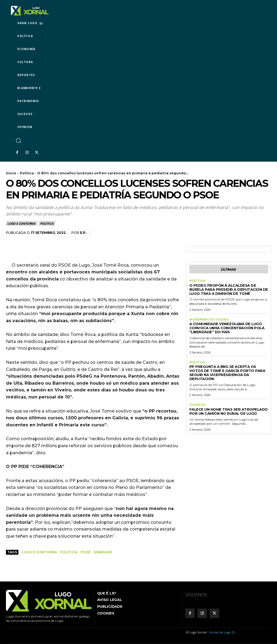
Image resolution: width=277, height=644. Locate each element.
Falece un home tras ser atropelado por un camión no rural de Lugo (229, 411)
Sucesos (197, 405)
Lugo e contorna (22, 223)
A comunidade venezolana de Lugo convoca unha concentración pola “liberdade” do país (227, 328)
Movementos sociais (209, 320)
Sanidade (103, 552)
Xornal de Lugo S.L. (223, 632)
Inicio (11, 173)
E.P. (83, 233)
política (69, 552)
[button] (18, 140)
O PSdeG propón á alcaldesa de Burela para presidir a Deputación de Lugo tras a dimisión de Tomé (229, 289)
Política (27, 173)
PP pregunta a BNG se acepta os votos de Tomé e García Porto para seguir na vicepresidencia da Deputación (227, 373)
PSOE (85, 552)
